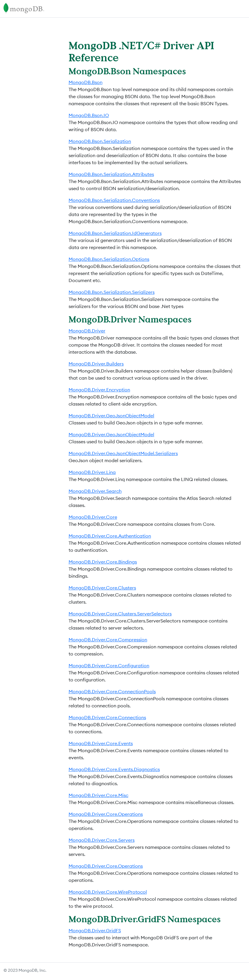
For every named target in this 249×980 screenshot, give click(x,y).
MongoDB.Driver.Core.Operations (106, 814)
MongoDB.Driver (87, 331)
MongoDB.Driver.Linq (92, 472)
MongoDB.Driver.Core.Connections (107, 717)
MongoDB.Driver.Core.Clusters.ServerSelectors (120, 614)
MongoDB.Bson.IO (89, 115)
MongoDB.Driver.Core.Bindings (103, 562)
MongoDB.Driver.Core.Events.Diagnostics (114, 769)
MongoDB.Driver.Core (93, 517)
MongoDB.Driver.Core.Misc (98, 795)
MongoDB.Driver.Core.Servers (102, 840)
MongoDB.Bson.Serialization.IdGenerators (115, 233)
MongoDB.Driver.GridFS (95, 930)
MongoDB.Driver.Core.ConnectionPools (112, 691)
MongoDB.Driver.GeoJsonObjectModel (111, 416)
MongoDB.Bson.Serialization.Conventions (114, 200)
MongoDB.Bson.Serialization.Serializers (112, 292)
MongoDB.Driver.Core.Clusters (102, 588)
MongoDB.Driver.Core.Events (101, 743)
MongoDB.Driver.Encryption (99, 390)
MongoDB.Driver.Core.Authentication (110, 536)
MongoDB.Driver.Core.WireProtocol (108, 892)
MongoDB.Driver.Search (95, 491)
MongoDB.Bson (86, 82)
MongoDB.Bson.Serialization (100, 141)
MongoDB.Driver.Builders (96, 364)
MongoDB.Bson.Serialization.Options (109, 259)
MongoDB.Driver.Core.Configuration (109, 666)
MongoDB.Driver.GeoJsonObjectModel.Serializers (123, 453)
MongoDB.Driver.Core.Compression (108, 640)
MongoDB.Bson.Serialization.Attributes (111, 174)
